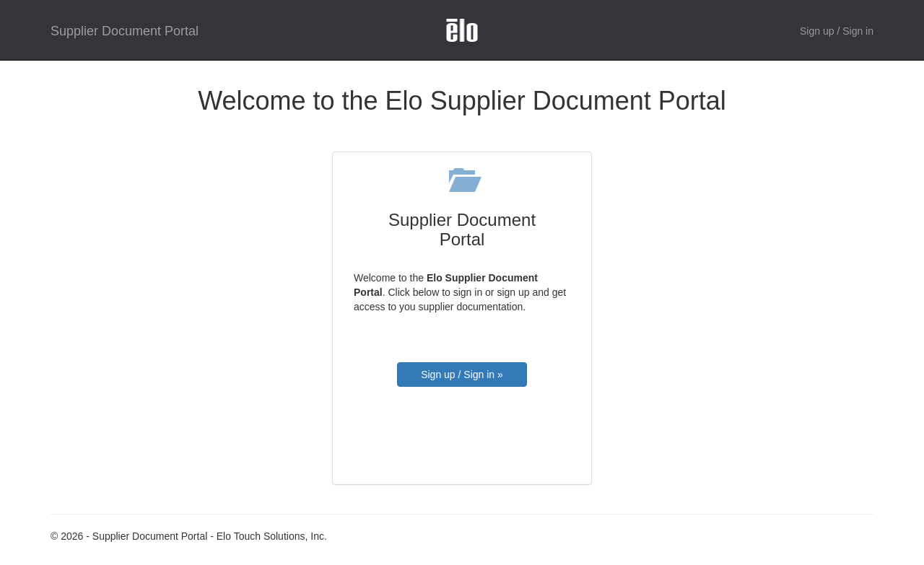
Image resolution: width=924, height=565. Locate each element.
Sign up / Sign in (837, 31)
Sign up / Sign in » (462, 375)
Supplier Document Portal (125, 31)
